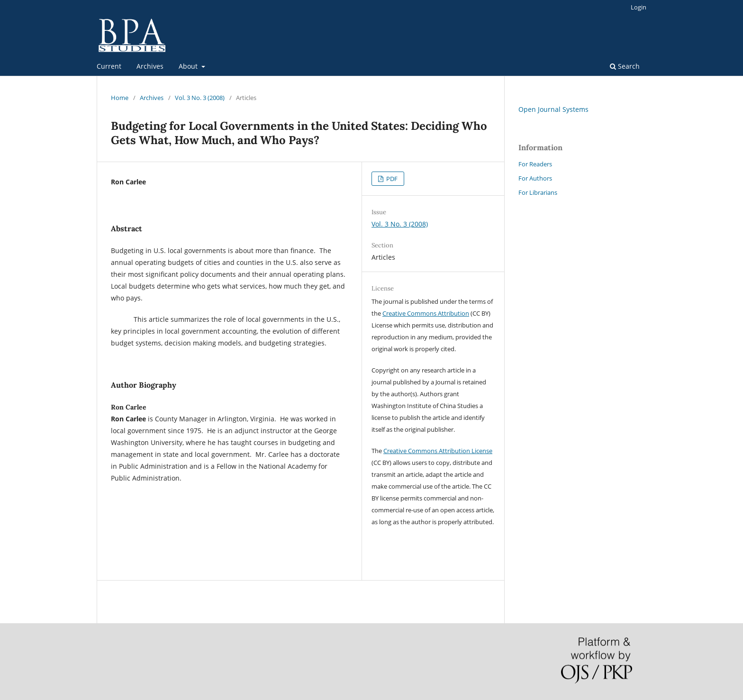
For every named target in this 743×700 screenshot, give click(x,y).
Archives (150, 66)
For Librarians (538, 192)
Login (639, 7)
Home (120, 98)
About (189, 66)
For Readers (535, 164)
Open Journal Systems (553, 109)
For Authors (535, 178)
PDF (391, 179)
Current (109, 66)
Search (625, 66)
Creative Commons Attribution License (438, 451)
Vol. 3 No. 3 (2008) (200, 98)
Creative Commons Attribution (426, 313)
